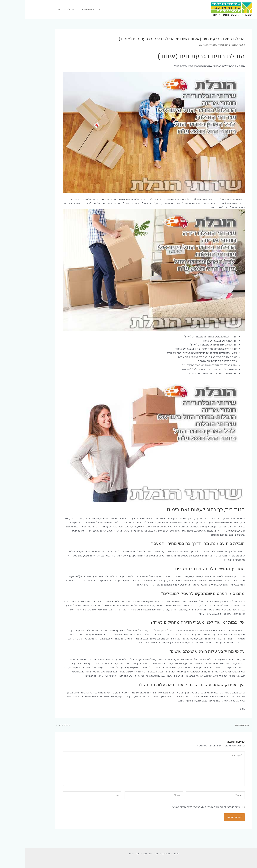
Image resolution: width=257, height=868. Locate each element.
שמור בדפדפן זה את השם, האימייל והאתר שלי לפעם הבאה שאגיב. (181, 809)
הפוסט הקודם (218, 725)
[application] (34, 10)
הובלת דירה (40, 10)
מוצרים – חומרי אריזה (64, 10)
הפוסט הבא (38, 725)
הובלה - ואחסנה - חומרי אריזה (207, 15)
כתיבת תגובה (213, 45)
